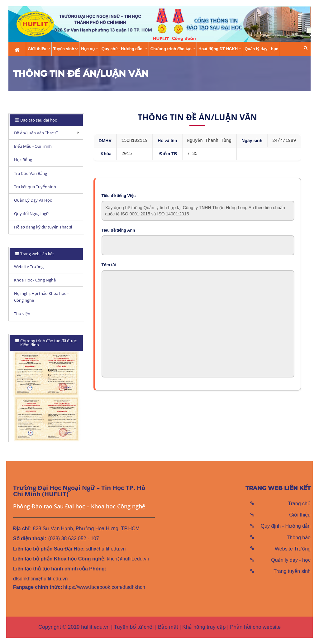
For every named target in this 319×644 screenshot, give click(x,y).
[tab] (46, 120)
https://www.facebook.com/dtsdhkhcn (104, 587)
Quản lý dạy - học (261, 49)
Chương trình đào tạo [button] (173, 49)
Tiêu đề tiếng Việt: (119, 196)
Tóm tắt (109, 265)
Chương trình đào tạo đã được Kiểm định (46, 343)
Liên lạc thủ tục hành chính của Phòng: (60, 569)
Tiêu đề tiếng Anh (118, 230)
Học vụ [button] (89, 49)
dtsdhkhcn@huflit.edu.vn (40, 579)
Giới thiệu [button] (39, 49)
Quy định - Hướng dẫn (286, 526)
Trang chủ (299, 504)
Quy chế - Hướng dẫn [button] (124, 49)
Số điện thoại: (30, 538)
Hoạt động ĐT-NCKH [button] (220, 49)
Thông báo (299, 538)
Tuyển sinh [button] (65, 49)
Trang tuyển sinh (292, 571)
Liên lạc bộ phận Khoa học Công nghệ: (60, 559)
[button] (306, 48)
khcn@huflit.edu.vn (128, 559)
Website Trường (293, 549)
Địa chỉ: (22, 529)
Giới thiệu (300, 515)
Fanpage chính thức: (38, 587)
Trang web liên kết (37, 254)
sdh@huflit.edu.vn (106, 549)
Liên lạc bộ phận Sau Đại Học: (49, 549)
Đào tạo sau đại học (38, 120)
